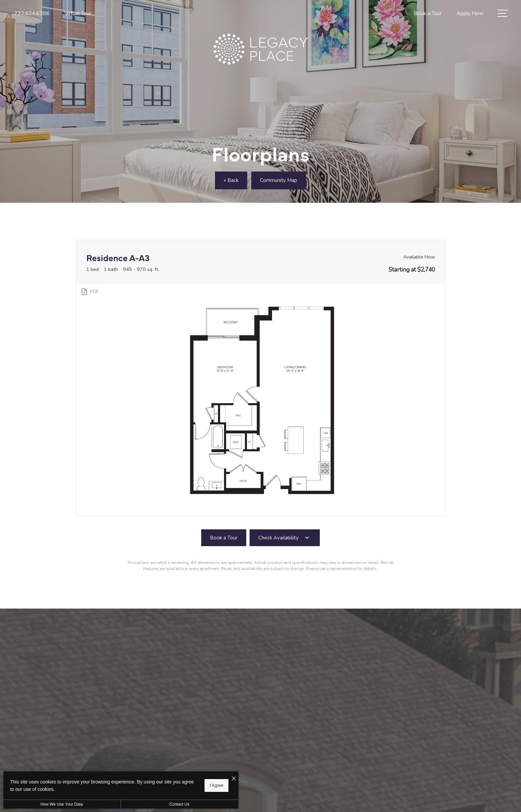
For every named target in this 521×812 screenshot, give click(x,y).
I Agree (216, 785)
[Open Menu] (503, 13)
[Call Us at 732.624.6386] (32, 14)
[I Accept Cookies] (234, 779)
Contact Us (179, 804)
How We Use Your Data (62, 804)
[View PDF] (90, 292)
